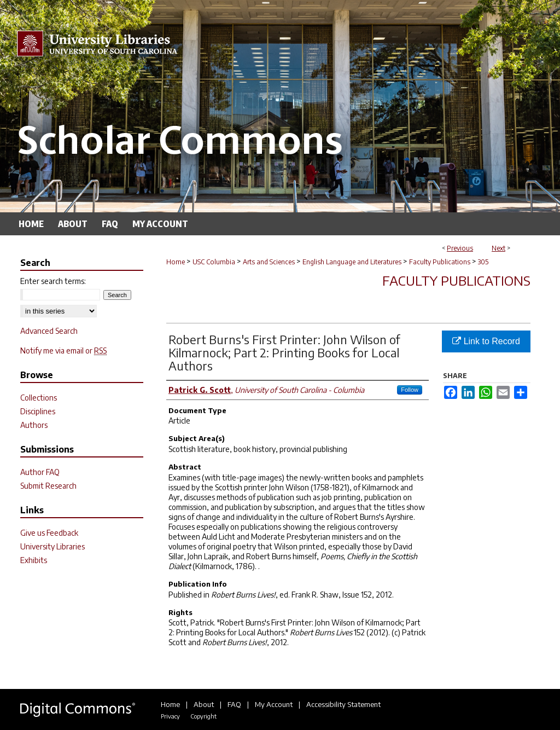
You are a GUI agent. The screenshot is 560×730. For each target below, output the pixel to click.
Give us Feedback (49, 533)
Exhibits (34, 560)
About (204, 704)
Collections (39, 398)
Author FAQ (40, 472)
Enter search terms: (53, 281)
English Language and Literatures (352, 262)
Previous (460, 248)
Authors (34, 425)
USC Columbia (214, 262)
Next (498, 248)
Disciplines (38, 411)
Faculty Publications (440, 262)
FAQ (234, 704)
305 (483, 262)
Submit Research (48, 486)
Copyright (203, 716)
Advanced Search (49, 331)
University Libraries (52, 546)
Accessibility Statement (343, 704)
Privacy (170, 716)
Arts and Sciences (269, 262)
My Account (274, 704)
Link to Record (486, 341)
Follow (410, 390)
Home (176, 262)
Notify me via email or (63, 350)
